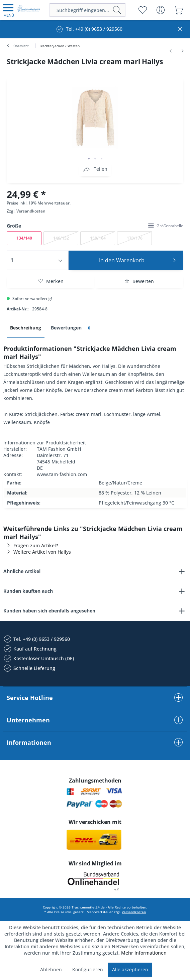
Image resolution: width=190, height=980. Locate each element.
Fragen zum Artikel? (31, 545)
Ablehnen (51, 969)
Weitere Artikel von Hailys (37, 552)
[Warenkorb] (178, 10)
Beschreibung (26, 328)
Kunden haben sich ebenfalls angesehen (49, 611)
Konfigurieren (88, 969)
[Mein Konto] (160, 10)
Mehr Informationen (144, 953)
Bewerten (139, 281)
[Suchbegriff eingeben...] (87, 10)
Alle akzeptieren (130, 969)
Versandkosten (31, 211)
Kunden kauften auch (28, 591)
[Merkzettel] (142, 10)
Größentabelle (166, 226)
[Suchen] (117, 10)
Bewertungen (72, 328)
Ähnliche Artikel (22, 571)
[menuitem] (9, 10)
